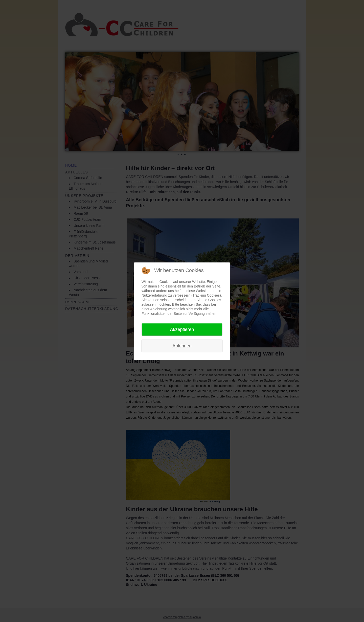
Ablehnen (182, 346)
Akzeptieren (182, 329)
